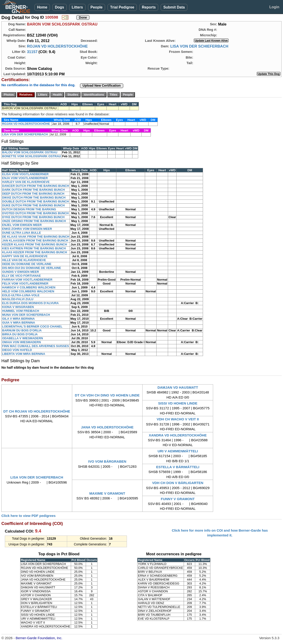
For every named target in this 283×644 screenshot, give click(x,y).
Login (274, 7)
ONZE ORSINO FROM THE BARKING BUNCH (34, 221)
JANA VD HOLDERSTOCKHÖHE (107, 427)
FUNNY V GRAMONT (178, 499)
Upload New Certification (102, 85)
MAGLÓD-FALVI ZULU (18, 299)
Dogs (60, 7)
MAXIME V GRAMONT (107, 493)
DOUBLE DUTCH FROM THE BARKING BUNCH (35, 201)
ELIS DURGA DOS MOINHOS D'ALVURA (30, 303)
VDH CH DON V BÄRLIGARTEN (178, 483)
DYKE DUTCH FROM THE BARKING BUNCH (33, 217)
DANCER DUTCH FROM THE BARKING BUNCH (36, 186)
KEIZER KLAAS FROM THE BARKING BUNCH (34, 244)
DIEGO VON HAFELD (17, 350)
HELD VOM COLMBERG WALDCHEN (28, 291)
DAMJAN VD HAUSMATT (178, 387)
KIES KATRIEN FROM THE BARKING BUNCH (34, 248)
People (97, 7)
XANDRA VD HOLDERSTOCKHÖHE (178, 435)
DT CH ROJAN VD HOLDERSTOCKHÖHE (37, 411)
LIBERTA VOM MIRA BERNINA (24, 354)
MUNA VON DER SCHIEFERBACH (26, 315)
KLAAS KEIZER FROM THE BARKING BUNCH (34, 252)
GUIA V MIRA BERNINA (19, 323)
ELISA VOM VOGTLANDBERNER (25, 174)
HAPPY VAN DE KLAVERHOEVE (25, 256)
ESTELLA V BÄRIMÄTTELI (178, 467)
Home (42, 7)
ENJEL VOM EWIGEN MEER (22, 225)
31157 (32, 52)
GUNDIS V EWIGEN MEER (20, 272)
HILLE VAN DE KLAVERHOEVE (24, 260)
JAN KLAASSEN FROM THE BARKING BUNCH (35, 241)
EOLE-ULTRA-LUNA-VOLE (21, 295)
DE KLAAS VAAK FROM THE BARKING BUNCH (36, 237)
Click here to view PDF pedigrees (29, 516)
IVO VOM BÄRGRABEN (107, 461)
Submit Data (174, 7)
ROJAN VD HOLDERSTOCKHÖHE (57, 46)
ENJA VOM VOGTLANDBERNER (25, 178)
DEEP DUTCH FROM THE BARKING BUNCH (33, 194)
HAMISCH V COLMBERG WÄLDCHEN (29, 287)
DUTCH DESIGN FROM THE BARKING (29, 209)
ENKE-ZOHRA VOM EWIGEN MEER (27, 229)
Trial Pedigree (122, 7)
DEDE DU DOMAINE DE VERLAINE (27, 264)
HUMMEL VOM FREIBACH (21, 311)
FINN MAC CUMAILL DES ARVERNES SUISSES (36, 346)
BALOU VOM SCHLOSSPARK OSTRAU (30, 152)
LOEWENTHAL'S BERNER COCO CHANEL (32, 326)
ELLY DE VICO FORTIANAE (21, 276)
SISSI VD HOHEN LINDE (178, 403)
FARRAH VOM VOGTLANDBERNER (27, 280)
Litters (77, 7)
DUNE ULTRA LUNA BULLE (21, 233)
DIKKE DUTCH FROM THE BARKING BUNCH (34, 198)
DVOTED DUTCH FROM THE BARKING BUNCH (35, 213)
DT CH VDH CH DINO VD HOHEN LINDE (107, 395)
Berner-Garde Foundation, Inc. (39, 638)
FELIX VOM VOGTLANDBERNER (25, 284)
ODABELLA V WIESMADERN (23, 338)
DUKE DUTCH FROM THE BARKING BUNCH (33, 205)
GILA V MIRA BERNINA (18, 319)
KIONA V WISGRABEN (18, 307)
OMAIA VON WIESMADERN (21, 342)
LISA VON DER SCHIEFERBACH (199, 46)
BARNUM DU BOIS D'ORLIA (22, 330)
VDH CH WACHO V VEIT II (178, 419)
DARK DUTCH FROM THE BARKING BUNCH (33, 190)
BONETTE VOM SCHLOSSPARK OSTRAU (31, 156)
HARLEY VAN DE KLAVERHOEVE (26, 182)
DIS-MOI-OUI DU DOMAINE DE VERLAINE (31, 268)
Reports (149, 7)
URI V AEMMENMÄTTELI (178, 451)
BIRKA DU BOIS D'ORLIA (20, 334)
